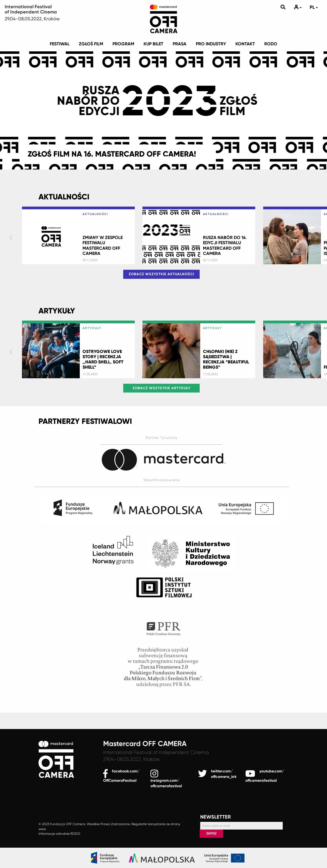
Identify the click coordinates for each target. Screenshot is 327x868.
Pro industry (211, 44)
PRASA (180, 44)
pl (314, 7)
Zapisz (211, 833)
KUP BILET (153, 44)
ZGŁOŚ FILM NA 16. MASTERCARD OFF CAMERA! (112, 154)
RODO (271, 44)
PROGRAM (123, 44)
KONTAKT (245, 44)
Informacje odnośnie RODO (59, 834)
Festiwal (60, 44)
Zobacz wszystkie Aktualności (161, 274)
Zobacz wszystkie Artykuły (162, 388)
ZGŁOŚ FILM (91, 44)
